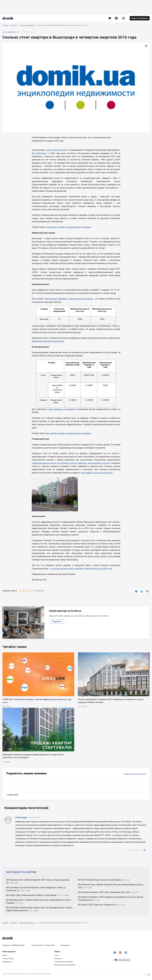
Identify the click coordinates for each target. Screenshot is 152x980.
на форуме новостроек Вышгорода (48, 341)
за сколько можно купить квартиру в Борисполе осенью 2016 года (82, 569)
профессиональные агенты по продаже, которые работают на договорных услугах (70, 463)
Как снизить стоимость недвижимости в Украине (68, 227)
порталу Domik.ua (53, 150)
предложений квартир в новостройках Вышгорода (69, 299)
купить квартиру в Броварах (61, 409)
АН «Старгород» (39, 153)
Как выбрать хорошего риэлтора (96, 473)
